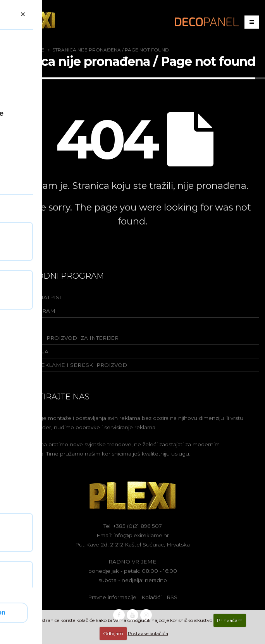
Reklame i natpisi (34, 297)
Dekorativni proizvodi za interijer (62, 338)
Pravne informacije (112, 597)
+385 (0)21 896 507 (138, 526)
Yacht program (31, 311)
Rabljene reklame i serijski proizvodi (67, 365)
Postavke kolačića (148, 633)
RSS (172, 597)
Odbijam (113, 633)
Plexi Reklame (26, 50)
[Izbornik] (252, 22)
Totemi (16, 324)
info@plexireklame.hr (141, 535)
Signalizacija (27, 351)
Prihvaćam (230, 620)
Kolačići (151, 597)
